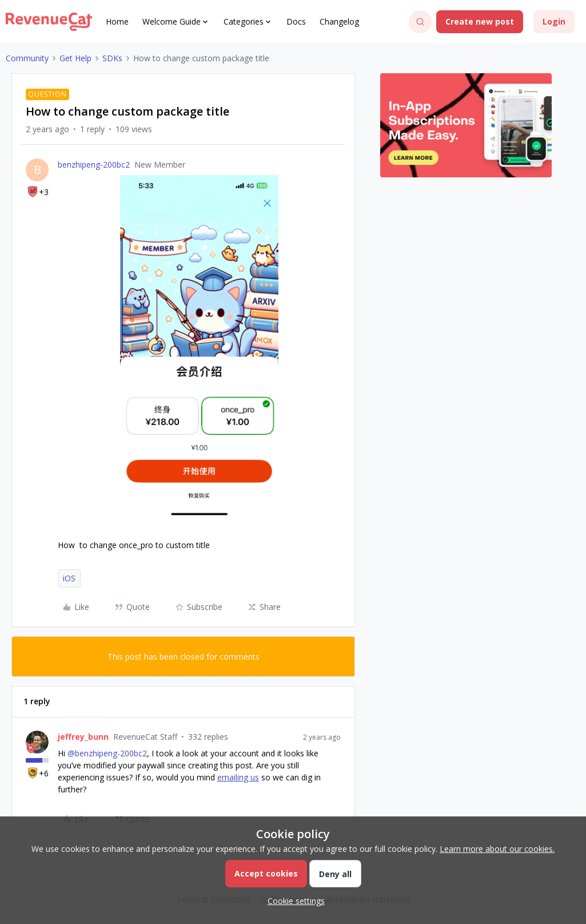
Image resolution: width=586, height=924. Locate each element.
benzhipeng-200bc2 (94, 164)
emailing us (238, 777)
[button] (480, 22)
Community (27, 58)
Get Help (75, 58)
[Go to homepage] (49, 22)
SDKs (112, 58)
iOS (69, 578)
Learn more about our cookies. (497, 849)
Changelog (339, 21)
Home (117, 21)
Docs (296, 21)
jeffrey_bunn (83, 737)
